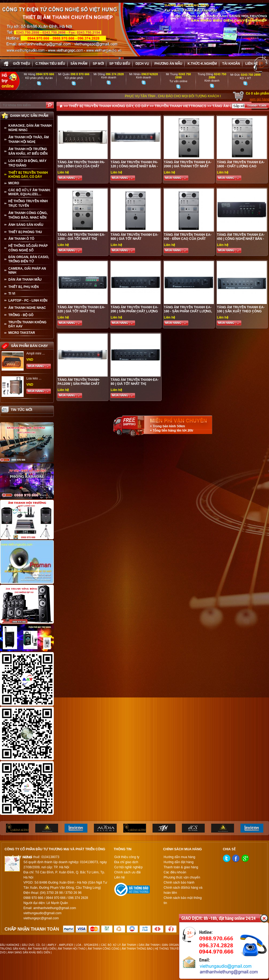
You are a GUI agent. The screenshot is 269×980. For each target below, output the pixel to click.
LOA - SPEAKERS (87, 945)
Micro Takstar (22, 333)
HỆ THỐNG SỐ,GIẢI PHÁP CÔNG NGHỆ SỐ (28, 248)
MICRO (14, 183)
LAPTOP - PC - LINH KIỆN (28, 301)
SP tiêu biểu (120, 64)
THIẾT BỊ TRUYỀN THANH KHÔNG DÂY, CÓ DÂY (28, 175)
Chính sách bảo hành (179, 883)
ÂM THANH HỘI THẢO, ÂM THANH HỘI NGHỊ (29, 140)
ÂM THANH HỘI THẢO (72, 949)
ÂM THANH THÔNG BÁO (137, 949)
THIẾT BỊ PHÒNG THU (25, 232)
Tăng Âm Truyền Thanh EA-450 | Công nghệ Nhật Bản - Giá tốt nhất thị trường (241, 239)
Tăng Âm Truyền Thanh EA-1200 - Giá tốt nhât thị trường (81, 239)
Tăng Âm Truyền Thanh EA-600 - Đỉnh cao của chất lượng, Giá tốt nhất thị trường (188, 241)
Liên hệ (252, 64)
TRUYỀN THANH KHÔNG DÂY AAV (27, 324)
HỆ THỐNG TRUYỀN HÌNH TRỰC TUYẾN (28, 203)
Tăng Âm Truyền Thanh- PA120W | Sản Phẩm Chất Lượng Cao (79, 384)
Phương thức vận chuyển (182, 877)
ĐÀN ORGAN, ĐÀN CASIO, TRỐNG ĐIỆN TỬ (29, 259)
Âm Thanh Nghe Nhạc (27, 308)
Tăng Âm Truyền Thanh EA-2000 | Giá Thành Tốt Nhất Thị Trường (188, 166)
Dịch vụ (142, 64)
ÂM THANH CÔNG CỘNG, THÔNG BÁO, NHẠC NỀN (28, 215)
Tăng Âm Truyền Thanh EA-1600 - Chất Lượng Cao (241, 164)
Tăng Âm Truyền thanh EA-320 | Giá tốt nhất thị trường (81, 311)
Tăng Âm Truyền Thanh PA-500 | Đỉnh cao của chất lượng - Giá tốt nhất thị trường (81, 168)
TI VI (12, 294)
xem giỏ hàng (259, 99)
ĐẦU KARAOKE (10, 945)
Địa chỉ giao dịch (126, 862)
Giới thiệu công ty (127, 857)
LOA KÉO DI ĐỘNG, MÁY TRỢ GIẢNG (27, 163)
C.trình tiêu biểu (50, 64)
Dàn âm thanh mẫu (25, 280)
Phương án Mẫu (168, 64)
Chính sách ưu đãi (128, 872)
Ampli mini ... (36, 353)
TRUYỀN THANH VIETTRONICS (180, 106)
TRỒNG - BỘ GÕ (21, 315)
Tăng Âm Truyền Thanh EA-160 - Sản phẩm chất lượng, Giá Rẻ (188, 311)
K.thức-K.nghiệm (202, 64)
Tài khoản (231, 64)
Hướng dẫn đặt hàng (178, 862)
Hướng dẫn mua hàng (179, 857)
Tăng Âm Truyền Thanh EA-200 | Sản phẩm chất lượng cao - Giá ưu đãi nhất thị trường (134, 313)
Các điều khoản (175, 872)
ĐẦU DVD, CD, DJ (33, 945)
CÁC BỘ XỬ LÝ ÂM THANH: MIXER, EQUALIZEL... (29, 192)
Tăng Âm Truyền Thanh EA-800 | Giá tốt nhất (134, 237)
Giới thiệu (21, 64)
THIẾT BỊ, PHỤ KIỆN (24, 287)
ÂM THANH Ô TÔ (21, 239)
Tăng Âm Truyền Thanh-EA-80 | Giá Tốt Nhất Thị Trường (134, 384)
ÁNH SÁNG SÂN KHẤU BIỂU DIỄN (29, 952)
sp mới (98, 64)
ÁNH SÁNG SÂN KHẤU (26, 225)
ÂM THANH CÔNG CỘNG (104, 949)
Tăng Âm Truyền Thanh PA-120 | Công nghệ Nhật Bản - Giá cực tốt (134, 166)
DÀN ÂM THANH (149, 945)
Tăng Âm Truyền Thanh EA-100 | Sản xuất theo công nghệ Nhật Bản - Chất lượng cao (241, 313)
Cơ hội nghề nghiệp (128, 867)
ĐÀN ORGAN (170, 945)
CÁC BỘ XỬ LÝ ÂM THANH (119, 945)
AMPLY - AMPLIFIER (60, 945)
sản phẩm (79, 64)
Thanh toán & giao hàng (181, 867)
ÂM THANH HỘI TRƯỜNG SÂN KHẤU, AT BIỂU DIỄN (28, 151)
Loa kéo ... (34, 378)
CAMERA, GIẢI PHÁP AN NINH (27, 271)
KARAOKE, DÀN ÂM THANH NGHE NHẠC (30, 128)
